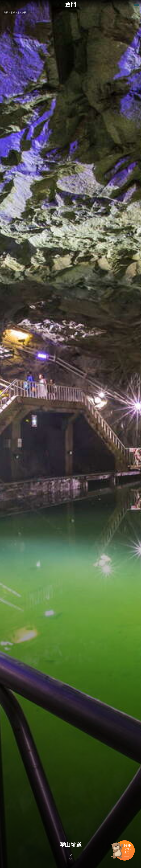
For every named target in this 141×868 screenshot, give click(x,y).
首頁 (6, 12)
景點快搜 (22, 12)
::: (1, 2)
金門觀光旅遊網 (71, 4)
